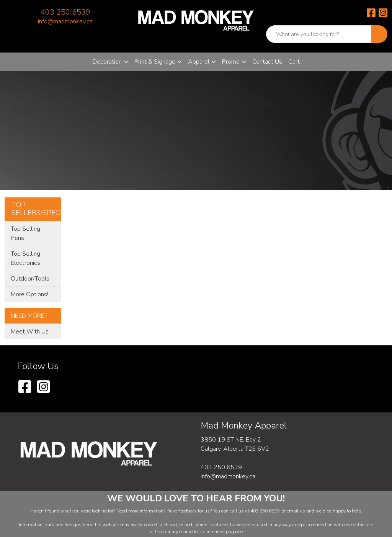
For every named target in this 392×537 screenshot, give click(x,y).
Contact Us (267, 62)
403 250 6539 (65, 12)
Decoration (107, 62)
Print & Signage (155, 62)
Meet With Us (30, 332)
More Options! (29, 294)
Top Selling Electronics (25, 258)
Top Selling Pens (25, 233)
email (293, 511)
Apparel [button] (199, 62)
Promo (231, 62)
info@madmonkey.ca (65, 21)
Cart (294, 62)
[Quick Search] (319, 34)
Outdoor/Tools (30, 279)
